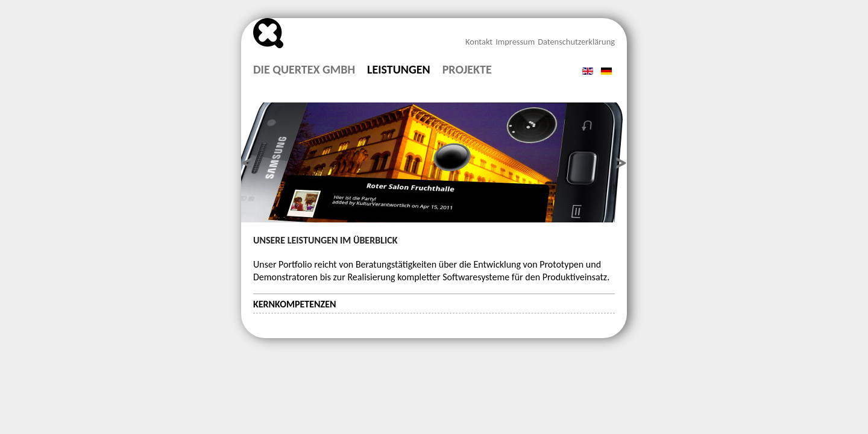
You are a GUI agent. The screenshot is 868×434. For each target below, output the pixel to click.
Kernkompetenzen (295, 304)
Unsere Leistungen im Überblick (325, 240)
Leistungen (399, 70)
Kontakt (479, 42)
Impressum (515, 42)
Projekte (467, 70)
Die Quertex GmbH (304, 70)
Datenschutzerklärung (576, 42)
